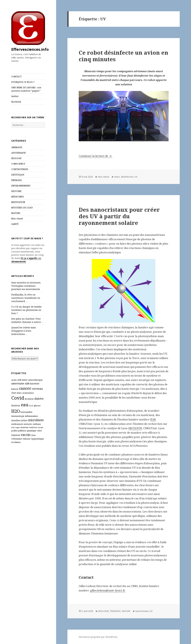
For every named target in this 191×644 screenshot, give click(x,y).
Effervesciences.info (30, 49)
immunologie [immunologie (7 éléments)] (18, 416)
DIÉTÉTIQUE (18, 175)
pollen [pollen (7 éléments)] (14, 431)
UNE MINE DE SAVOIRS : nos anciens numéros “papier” (26, 89)
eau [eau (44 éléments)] (25, 405)
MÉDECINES (18, 197)
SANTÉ (15, 224)
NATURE (16, 213)
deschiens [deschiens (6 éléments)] (29, 399)
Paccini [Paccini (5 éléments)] (40, 427)
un (39, 258)
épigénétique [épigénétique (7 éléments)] (38, 439)
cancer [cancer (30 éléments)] (25, 388)
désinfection (127, 177)
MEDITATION (18, 202)
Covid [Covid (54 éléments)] (18, 398)
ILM (153, 419)
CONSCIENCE (18, 164)
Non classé (17, 219)
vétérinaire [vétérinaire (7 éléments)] (17, 439)
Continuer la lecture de (96, 156)
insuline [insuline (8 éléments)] (16, 420)
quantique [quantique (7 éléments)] (32, 431)
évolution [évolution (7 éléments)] (16, 442)
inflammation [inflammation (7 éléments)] (31, 416)
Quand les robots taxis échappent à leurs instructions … (24, 331)
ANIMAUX (17, 147)
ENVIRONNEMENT (21, 186)
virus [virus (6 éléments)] (33, 435)
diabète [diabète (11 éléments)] (39, 399)
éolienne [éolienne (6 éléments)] (27, 439)
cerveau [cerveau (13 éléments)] (37, 389)
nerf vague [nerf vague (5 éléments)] (16, 427)
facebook (16, 102)
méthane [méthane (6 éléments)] (37, 424)
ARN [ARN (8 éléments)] (27, 384)
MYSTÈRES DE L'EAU (22, 208)
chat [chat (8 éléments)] (14, 393)
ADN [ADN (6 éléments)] (19, 380)
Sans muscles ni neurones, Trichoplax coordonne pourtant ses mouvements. (26, 286)
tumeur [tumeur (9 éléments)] (16, 435)
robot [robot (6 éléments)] (39, 431)
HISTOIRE (16, 191)
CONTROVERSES (20, 169)
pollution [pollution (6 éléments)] (22, 431)
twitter (15, 96)
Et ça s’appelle (29, 258)
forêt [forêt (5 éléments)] (31, 406)
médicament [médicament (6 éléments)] (17, 424)
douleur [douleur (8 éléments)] (16, 405)
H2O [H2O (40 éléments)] (16, 411)
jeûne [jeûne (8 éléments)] (24, 420)
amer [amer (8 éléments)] (25, 380)
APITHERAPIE (19, 153)
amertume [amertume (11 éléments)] (18, 383)
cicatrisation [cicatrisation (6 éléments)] (28, 393)
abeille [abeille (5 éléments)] (14, 380)
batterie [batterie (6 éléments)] (15, 389)
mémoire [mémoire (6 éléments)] (28, 424)
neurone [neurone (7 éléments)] (24, 427)
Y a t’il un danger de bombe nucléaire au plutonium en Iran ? (27, 310)
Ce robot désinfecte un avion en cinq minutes (123, 56)
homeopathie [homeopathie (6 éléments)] (27, 412)
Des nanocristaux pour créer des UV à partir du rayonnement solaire (119, 216)
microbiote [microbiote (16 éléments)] (36, 420)
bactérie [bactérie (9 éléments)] (35, 383)
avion (117, 177)
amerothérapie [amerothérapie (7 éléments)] (35, 380)
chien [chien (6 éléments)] (19, 393)
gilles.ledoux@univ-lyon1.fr (108, 590)
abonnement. (19, 261)
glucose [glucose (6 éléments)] (37, 406)
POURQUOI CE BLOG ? (23, 82)
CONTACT (16, 76)
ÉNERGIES (17, 180)
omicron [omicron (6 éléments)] (33, 427)
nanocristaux (142, 611)
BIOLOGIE (16, 158)
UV (136, 177)
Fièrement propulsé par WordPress (98, 637)
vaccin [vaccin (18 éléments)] (26, 435)
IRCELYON (135, 428)
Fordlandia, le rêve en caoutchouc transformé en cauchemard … (26, 298)
